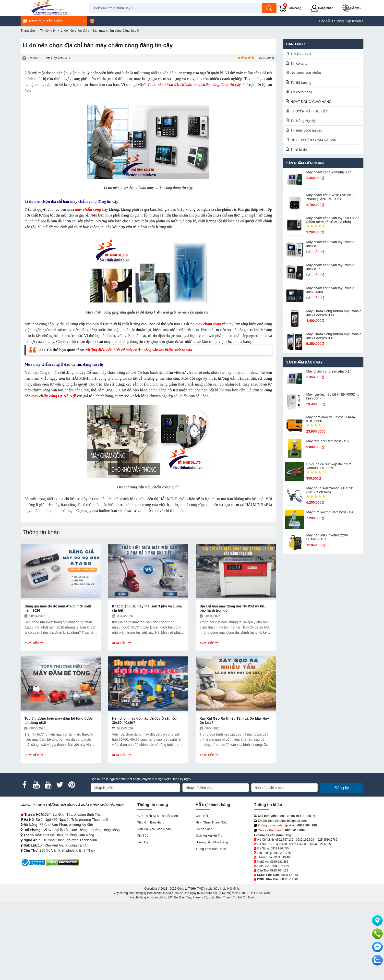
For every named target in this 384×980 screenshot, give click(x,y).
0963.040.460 (282, 857)
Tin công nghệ (301, 92)
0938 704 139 (279, 871)
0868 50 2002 (289, 879)
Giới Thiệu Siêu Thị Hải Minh (158, 816)
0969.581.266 (279, 862)
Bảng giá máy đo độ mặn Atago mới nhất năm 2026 (58, 608)
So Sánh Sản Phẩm (306, 73)
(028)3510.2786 (327, 840)
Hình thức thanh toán (212, 822)
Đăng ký (342, 788)
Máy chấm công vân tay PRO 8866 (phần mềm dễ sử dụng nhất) (333, 220)
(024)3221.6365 (320, 844)
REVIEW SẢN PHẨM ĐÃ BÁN (314, 140)
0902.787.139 (284, 840)
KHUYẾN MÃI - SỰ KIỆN (310, 111)
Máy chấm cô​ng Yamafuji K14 (329, 172)
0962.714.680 (298, 844)
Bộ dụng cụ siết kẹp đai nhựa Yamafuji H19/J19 (329, 466)
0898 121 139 (290, 875)
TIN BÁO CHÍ (301, 54)
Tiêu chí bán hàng (151, 822)
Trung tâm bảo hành (211, 849)
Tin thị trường (301, 83)
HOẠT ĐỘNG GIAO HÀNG (311, 102)
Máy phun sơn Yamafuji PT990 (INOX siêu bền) (330, 490)
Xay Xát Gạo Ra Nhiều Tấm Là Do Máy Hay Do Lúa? (234, 720)
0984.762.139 (280, 866)
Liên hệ (143, 842)
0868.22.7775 (282, 853)
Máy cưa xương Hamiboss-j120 (330, 512)
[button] (353, 8)
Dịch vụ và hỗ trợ (209, 836)
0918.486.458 (278, 844)
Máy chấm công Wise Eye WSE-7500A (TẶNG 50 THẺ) (331, 197)
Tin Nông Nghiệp (304, 121)
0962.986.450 (280, 848)
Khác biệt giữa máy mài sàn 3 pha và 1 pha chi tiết (147, 608)
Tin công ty (299, 63)
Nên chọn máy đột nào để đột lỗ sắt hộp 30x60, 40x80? (144, 720)
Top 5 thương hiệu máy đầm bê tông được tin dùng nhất (59, 720)
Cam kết (202, 816)
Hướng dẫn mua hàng (212, 842)
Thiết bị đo (299, 149)
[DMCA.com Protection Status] (63, 862)
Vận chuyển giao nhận (154, 829)
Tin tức (143, 836)
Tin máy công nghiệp (307, 130)
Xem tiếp (32, 643)
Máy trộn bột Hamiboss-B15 (327, 441)
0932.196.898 (305, 840)
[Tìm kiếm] (269, 8)
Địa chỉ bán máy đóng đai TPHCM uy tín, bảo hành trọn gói (232, 608)
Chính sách (204, 829)
